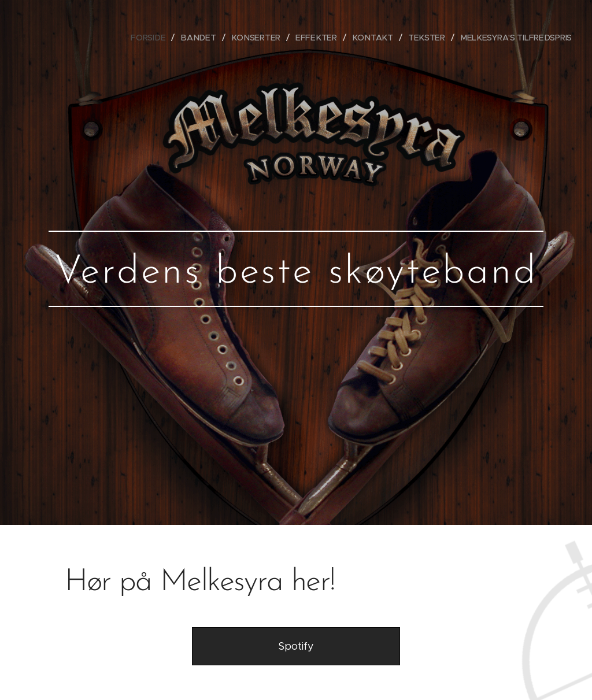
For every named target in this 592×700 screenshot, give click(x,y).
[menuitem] (158, 38)
